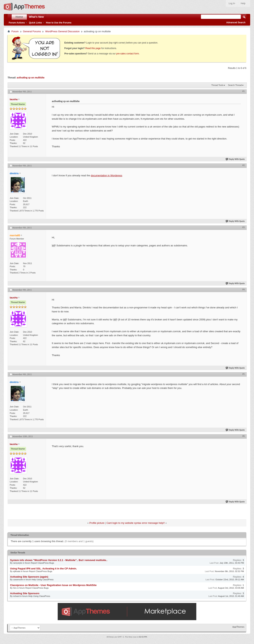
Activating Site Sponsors (25, 593)
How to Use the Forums (59, 23)
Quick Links (35, 23)
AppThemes (238, 627)
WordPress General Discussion (62, 31)
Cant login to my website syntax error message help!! (136, 523)
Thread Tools (217, 85)
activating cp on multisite (31, 78)
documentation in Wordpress (107, 175)
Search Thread (235, 85)
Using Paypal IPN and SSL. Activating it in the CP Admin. (44, 569)
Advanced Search (236, 23)
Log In (232, 3)
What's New (36, 17)
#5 (244, 374)
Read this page (93, 48)
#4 (244, 289)
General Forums (32, 31)
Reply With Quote (235, 159)
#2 (244, 165)
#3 (244, 227)
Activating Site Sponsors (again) (29, 577)
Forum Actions (17, 23)
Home (19, 17)
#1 (244, 91)
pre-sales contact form (128, 54)
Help (243, 3)
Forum (15, 31)
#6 (244, 436)
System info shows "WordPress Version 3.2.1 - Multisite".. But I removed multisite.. (59, 560)
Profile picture (97, 523)
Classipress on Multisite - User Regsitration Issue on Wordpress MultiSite (53, 585)
